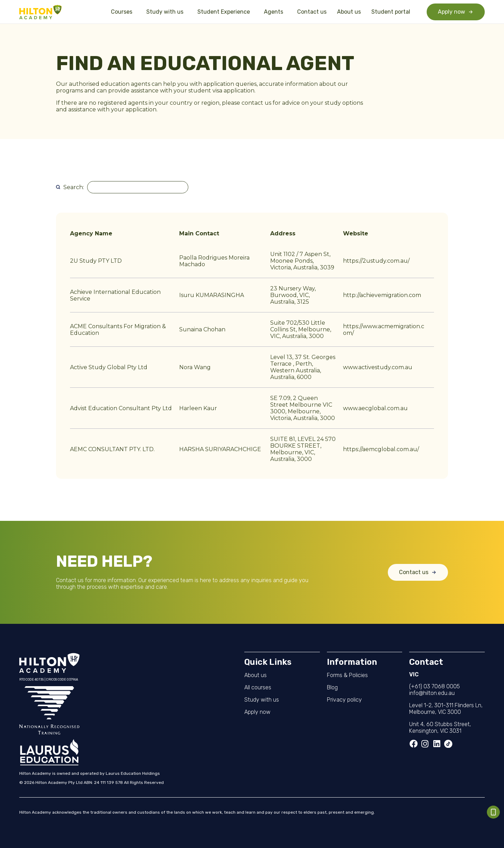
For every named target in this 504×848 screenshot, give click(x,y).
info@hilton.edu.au (432, 693)
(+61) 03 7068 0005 (435, 686)
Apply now (257, 712)
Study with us (167, 12)
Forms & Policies (347, 675)
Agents (275, 12)
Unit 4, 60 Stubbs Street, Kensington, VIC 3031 (440, 728)
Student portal (391, 12)
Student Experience (225, 12)
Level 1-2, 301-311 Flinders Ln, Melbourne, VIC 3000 (446, 709)
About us (349, 12)
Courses (123, 12)
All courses (258, 687)
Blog (332, 687)
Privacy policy (344, 700)
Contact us (312, 12)
